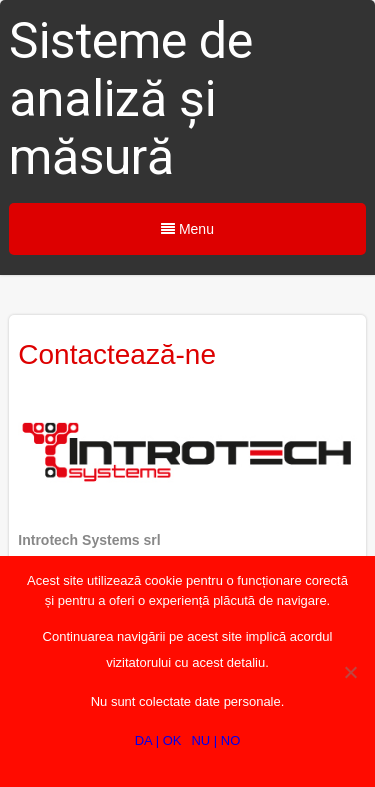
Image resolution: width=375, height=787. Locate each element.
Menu (187, 229)
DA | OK (158, 740)
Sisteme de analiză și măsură (131, 99)
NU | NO (215, 740)
